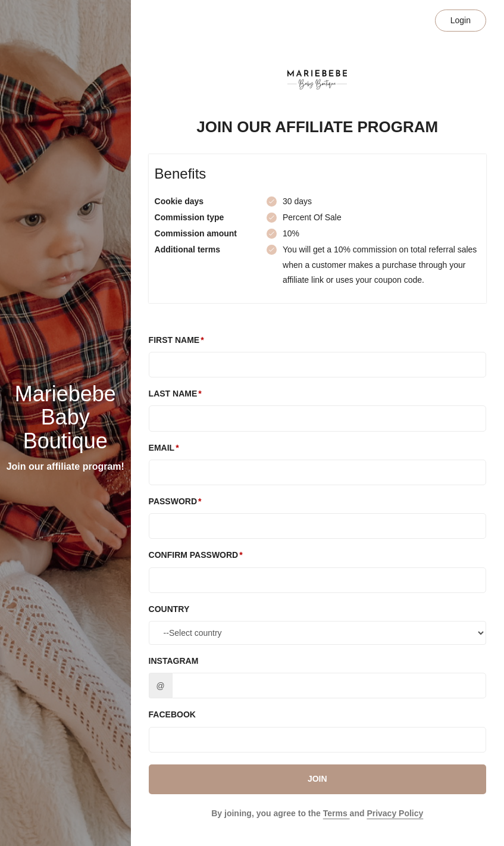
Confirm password (194, 555)
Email (162, 448)
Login (461, 20)
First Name (174, 340)
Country (169, 609)
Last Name (173, 394)
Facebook (172, 714)
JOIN (317, 779)
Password (173, 501)
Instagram (174, 661)
